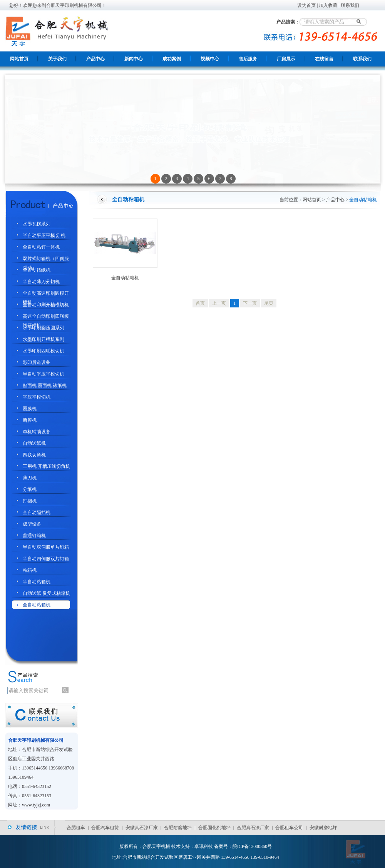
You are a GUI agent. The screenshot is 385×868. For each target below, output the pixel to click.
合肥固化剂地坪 (214, 828)
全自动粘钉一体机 (41, 247)
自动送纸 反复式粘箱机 (46, 593)
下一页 (250, 303)
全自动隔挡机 (37, 512)
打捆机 (30, 501)
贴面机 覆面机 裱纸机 (45, 386)
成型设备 (32, 524)
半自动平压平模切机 (44, 374)
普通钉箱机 (34, 536)
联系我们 (350, 5)
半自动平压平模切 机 (44, 235)
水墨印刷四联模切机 (44, 351)
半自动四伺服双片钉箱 (46, 559)
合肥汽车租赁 (105, 828)
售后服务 (248, 59)
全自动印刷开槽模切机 (46, 305)
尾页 (269, 303)
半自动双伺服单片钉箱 (46, 547)
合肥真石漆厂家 (253, 828)
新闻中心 (134, 59)
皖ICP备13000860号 (252, 846)
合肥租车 (76, 828)
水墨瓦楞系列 (37, 224)
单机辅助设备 (37, 432)
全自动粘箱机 (37, 605)
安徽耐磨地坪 (323, 828)
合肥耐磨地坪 (178, 828)
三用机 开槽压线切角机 (46, 466)
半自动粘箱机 (37, 582)
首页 (200, 303)
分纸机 (30, 489)
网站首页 (19, 59)
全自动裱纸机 (37, 270)
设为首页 (306, 5)
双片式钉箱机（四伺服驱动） (46, 260)
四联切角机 (34, 455)
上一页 (219, 303)
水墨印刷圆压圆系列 (44, 328)
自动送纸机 (34, 443)
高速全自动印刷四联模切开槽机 (46, 317)
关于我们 (57, 59)
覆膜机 (30, 409)
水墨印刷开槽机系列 (44, 339)
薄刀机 (30, 478)
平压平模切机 (37, 397)
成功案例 (172, 59)
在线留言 (324, 59)
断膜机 (30, 420)
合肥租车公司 (289, 828)
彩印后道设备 (37, 362)
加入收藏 (328, 5)
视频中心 (210, 59)
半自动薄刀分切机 (41, 282)
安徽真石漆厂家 (142, 828)
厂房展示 (286, 59)
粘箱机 (30, 570)
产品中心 (95, 59)
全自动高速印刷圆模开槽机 (46, 294)
